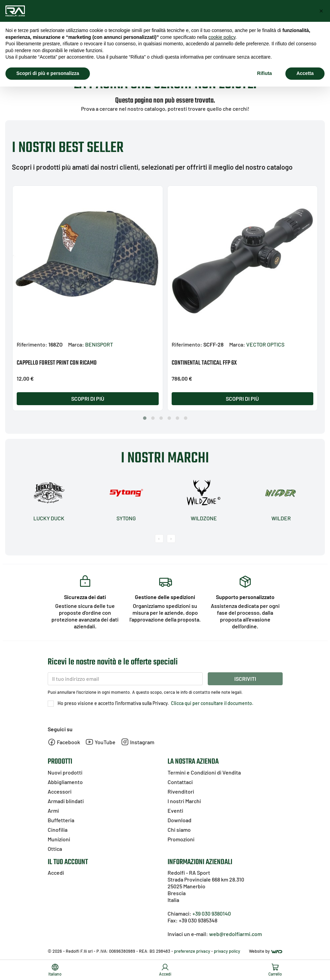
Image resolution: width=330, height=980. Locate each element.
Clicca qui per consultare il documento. (212, 703)
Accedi (56, 872)
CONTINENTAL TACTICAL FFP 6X (204, 363)
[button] (145, 418)
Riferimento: (32, 344)
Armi (53, 810)
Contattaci (180, 782)
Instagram (138, 742)
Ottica (55, 849)
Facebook (64, 742)
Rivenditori (181, 791)
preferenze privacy (192, 951)
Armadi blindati (66, 801)
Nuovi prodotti (65, 772)
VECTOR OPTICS (265, 344)
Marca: (76, 344)
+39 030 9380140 (212, 913)
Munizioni (59, 839)
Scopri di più (88, 399)
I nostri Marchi (184, 801)
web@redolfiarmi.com (235, 934)
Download (179, 820)
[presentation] (159, 539)
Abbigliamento (65, 782)
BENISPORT (99, 344)
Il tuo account (68, 862)
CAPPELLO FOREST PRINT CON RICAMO (57, 363)
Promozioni (181, 839)
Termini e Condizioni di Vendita (204, 772)
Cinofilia (58, 830)
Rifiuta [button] (265, 73)
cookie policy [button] (222, 37)
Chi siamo (179, 830)
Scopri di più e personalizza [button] (48, 73)
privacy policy (227, 951)
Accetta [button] (305, 73)
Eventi (175, 810)
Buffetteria (61, 820)
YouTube (100, 742)
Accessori (60, 791)
